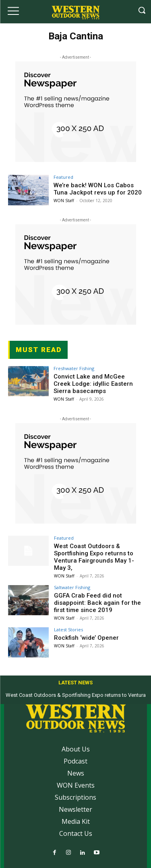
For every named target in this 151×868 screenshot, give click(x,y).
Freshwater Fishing (74, 368)
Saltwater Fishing (72, 587)
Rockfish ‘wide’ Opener (86, 638)
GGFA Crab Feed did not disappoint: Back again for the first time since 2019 (97, 603)
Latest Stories (68, 630)
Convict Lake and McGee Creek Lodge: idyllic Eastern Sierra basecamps (93, 384)
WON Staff (64, 201)
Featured (63, 177)
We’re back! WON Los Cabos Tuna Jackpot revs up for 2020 (98, 189)
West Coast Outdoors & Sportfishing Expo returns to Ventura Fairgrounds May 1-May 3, (94, 557)
